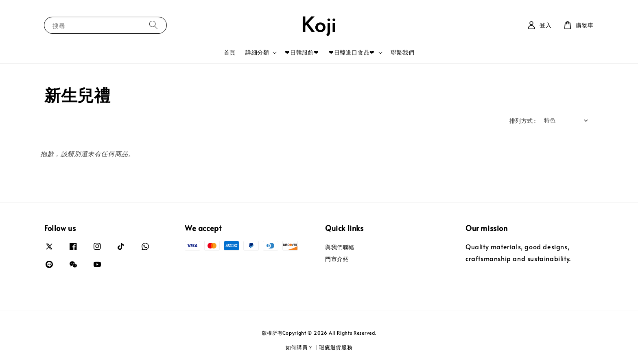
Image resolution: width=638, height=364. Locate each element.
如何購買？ (300, 347)
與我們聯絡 (340, 247)
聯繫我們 (402, 52)
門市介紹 (337, 259)
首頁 (230, 52)
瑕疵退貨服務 (336, 347)
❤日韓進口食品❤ (352, 52)
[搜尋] (153, 25)
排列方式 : (522, 121)
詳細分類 (257, 52)
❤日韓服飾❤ (302, 52)
